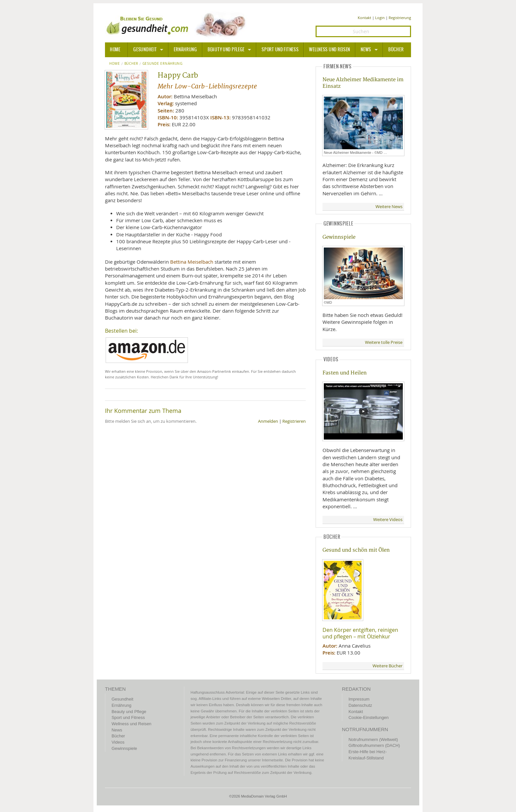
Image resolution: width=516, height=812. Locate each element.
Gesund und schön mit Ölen (356, 550)
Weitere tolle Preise (384, 342)
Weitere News (389, 207)
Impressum (359, 699)
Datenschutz (360, 705)
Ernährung (185, 50)
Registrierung (400, 18)
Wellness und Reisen (330, 50)
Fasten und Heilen (345, 373)
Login (380, 18)
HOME (115, 50)
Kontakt (364, 18)
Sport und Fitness (280, 50)
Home (115, 64)
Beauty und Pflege (226, 50)
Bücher (396, 50)
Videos (118, 742)
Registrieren (294, 421)
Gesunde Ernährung (163, 64)
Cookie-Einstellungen (369, 717)
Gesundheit (145, 50)
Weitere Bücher (387, 666)
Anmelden (268, 421)
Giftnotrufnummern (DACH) (374, 745)
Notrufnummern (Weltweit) (373, 740)
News (366, 50)
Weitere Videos (388, 520)
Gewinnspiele (339, 237)
